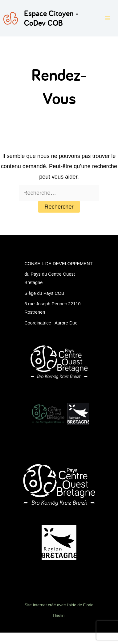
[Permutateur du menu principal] (108, 18)
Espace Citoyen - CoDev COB (51, 18)
